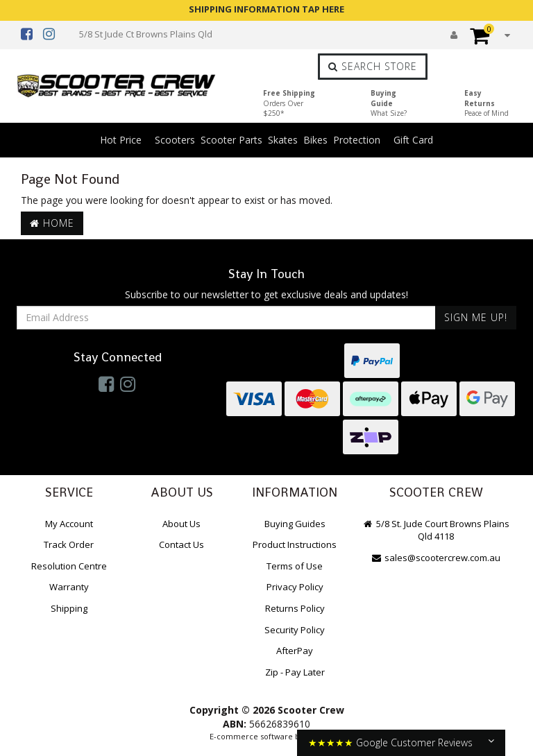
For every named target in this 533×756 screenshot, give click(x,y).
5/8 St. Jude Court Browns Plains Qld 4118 (436, 530)
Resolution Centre (69, 566)
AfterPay (295, 651)
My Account (69, 524)
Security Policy (295, 630)
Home (52, 223)
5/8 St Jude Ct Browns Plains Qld (146, 34)
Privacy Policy (295, 587)
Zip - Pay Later (295, 672)
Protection (357, 140)
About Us (181, 524)
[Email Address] (226, 318)
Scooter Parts (231, 140)
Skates (283, 140)
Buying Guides (295, 524)
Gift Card (413, 140)
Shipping (69, 608)
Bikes (315, 140)
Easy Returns (487, 103)
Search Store (373, 66)
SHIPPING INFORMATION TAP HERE (266, 9)
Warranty (69, 587)
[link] (106, 384)
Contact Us (181, 544)
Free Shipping (289, 103)
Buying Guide (389, 103)
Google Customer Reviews (414, 742)
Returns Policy (295, 608)
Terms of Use (295, 566)
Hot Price (121, 140)
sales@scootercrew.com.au (436, 558)
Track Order (69, 544)
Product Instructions (295, 544)
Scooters (175, 140)
